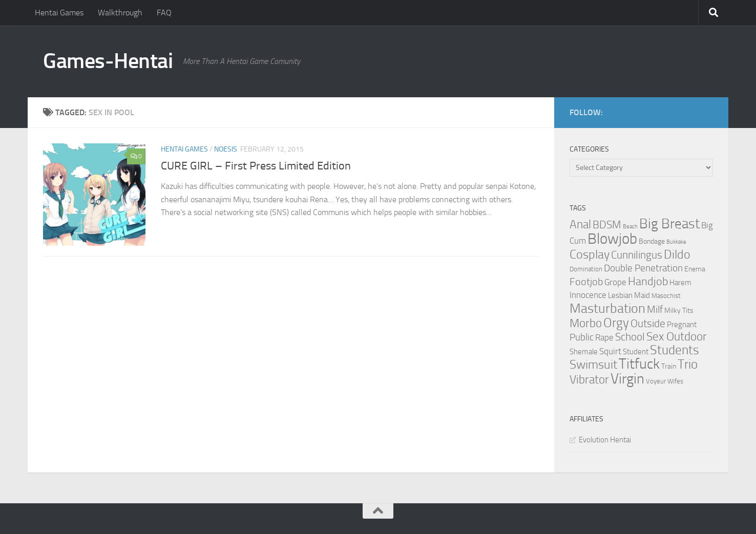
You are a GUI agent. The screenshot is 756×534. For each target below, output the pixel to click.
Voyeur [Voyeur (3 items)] (656, 381)
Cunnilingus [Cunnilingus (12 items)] (637, 255)
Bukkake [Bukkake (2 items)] (676, 242)
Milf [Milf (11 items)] (655, 309)
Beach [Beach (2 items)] (630, 227)
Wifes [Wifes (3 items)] (675, 381)
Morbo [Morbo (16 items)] (586, 323)
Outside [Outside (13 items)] (648, 323)
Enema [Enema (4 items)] (695, 269)
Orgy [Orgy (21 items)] (616, 323)
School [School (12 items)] (630, 337)
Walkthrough (120, 13)
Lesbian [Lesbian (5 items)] (620, 295)
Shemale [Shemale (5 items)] (584, 352)
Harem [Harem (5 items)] (680, 283)
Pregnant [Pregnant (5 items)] (682, 325)
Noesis (226, 149)
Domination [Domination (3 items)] (586, 269)
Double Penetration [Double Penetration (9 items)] (643, 268)
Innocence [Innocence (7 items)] (588, 295)
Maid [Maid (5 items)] (642, 295)
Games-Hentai (108, 61)
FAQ (164, 13)
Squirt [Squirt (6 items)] (610, 351)
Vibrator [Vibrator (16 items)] (589, 380)
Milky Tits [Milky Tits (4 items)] (679, 311)
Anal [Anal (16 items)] (580, 225)
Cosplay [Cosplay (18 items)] (590, 254)
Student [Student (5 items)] (636, 352)
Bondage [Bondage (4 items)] (652, 241)
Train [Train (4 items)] (669, 366)
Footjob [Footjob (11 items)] (586, 282)
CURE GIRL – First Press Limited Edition (256, 166)
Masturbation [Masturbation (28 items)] (607, 308)
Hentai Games (59, 13)
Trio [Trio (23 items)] (688, 364)
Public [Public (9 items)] (582, 337)
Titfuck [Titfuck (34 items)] (639, 364)
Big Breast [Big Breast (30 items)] (669, 224)
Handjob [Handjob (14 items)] (648, 282)
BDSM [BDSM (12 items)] (607, 225)
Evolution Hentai (605, 440)
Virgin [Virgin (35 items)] (627, 379)
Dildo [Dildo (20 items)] (677, 254)
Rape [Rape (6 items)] (604, 338)
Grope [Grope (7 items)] (615, 282)
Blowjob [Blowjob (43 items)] (612, 239)
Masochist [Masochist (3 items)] (666, 296)
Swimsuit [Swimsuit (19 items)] (593, 365)
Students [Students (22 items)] (675, 350)
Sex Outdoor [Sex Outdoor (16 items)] (677, 337)
